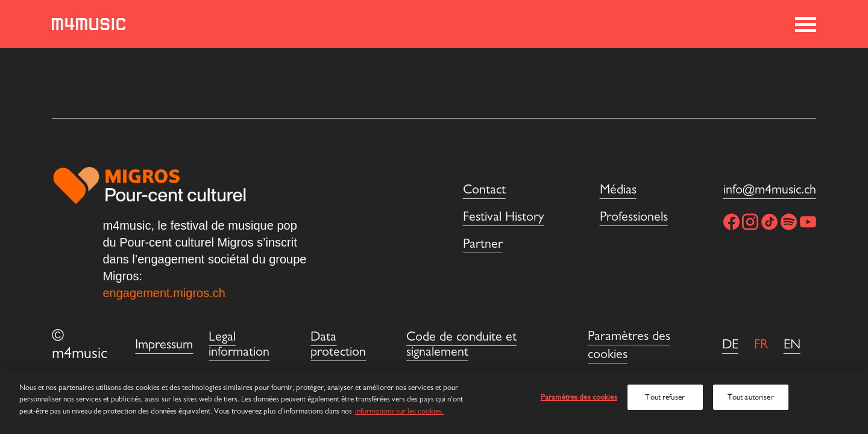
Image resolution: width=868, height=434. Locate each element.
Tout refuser (665, 397)
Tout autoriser (751, 397)
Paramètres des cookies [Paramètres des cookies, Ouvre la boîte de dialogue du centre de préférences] (579, 397)
